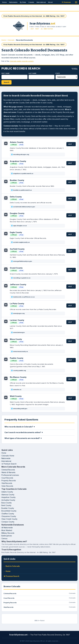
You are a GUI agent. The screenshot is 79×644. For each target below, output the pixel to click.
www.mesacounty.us (21, 351)
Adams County (17, 142)
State (58, 73)
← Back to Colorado (12, 566)
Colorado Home (8, 456)
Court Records (7, 478)
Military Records (8, 533)
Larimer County (17, 320)
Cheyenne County (9, 516)
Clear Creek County (9, 519)
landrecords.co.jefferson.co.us (24, 297)
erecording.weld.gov (20, 409)
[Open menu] (76, 2)
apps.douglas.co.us (20, 226)
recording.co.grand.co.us (22, 278)
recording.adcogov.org (21, 154)
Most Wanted (7, 530)
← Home (7, 571)
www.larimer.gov (19, 332)
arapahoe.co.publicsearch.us (23, 173)
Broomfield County (9, 511)
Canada (31, 2)
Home (4, 2)
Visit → (71, 144)
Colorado (11, 40)
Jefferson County (18, 284)
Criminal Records (8, 470)
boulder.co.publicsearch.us (23, 190)
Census (4, 538)
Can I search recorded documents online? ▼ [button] (24, 432)
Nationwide (13, 2)
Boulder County (17, 180)
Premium (66, 2)
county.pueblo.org (20, 370)
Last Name (32, 73)
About (50, 2)
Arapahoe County (18, 161)
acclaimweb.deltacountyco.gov (24, 207)
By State (23, 2)
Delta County (16, 197)
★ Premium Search (9, 464)
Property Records (9, 481)
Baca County (7, 503)
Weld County (16, 396)
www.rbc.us (17, 390)
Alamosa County (8, 495)
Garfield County (17, 249)
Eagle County (16, 232)
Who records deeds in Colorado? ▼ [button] (20, 427)
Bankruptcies (7, 536)
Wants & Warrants (8, 472)
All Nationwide (7, 528)
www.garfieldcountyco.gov (23, 261)
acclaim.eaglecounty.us (21, 242)
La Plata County (17, 304)
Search (6, 82)
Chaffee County (8, 514)
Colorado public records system (22, 61)
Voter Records (7, 486)
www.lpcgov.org (19, 313)
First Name (6, 73)
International (41, 2)
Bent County (6, 505)
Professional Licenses (10, 475)
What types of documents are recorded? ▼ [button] (23, 438)
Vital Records (7, 483)
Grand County (16, 268)
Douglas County (17, 213)
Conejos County (8, 522)
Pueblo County (17, 358)
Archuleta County (8, 500)
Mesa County (16, 339)
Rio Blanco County (18, 377)
